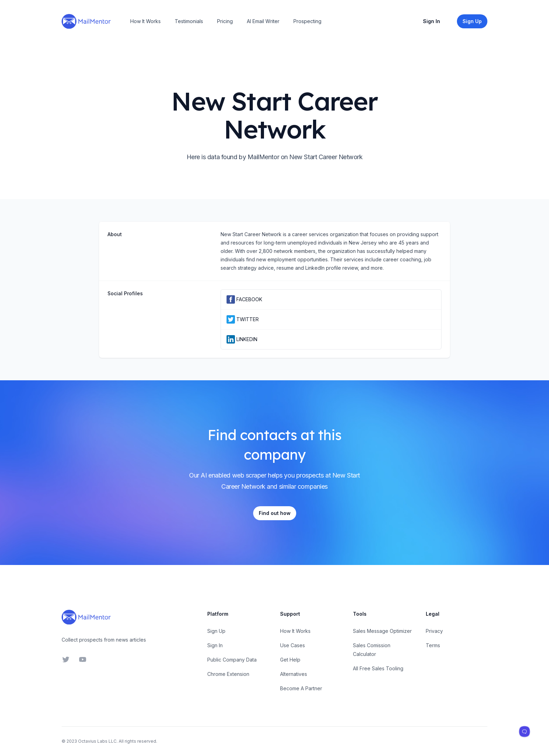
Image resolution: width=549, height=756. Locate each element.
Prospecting (307, 21)
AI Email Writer (263, 21)
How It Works (145, 21)
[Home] (86, 21)
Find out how (275, 513)
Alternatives (294, 674)
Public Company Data (232, 660)
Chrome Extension (228, 674)
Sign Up (216, 631)
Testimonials (189, 21)
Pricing (225, 21)
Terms (433, 645)
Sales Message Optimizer (382, 631)
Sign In (432, 21)
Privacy (434, 631)
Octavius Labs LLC (97, 741)
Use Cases (293, 645)
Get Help (290, 660)
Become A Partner (301, 688)
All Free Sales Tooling (378, 668)
